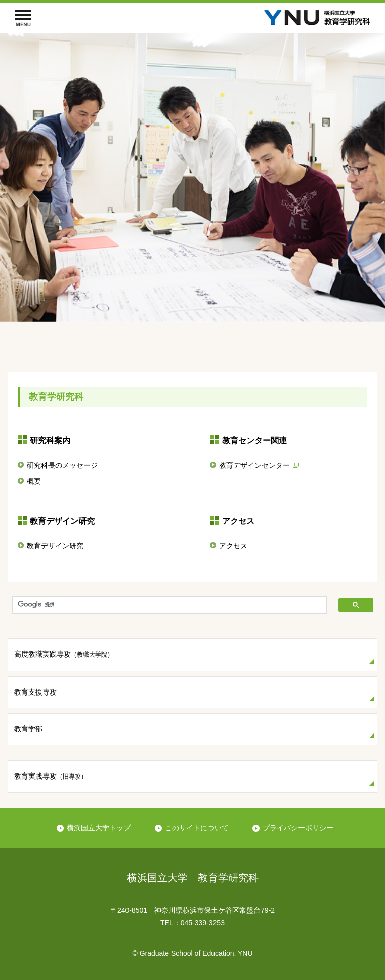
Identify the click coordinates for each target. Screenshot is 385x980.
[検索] (169, 605)
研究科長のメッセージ (62, 465)
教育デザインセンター (254, 465)
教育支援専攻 (35, 692)
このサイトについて (197, 828)
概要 (34, 481)
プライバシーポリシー (298, 828)
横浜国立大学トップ (99, 828)
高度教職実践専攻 (64, 654)
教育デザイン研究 (55, 546)
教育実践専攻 (51, 776)
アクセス (233, 546)
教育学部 (28, 729)
